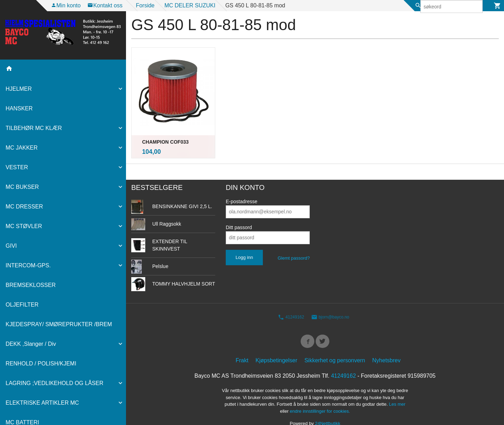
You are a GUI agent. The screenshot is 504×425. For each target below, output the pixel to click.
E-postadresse (241, 187)
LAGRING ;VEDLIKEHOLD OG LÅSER (54, 383)
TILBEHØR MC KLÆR (34, 128)
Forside (145, 5)
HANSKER (19, 108)
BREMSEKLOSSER (31, 285)
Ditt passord (239, 213)
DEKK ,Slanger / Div (31, 344)
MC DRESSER (24, 207)
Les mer (397, 392)
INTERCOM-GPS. (28, 265)
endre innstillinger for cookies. (320, 399)
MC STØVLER (24, 226)
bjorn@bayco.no (330, 303)
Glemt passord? (294, 244)
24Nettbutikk (328, 411)
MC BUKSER (22, 187)
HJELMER (19, 89)
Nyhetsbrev (387, 348)
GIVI (11, 246)
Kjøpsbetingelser (276, 348)
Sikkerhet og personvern (335, 348)
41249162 (291, 303)
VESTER (17, 167)
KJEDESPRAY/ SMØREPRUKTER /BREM (59, 324)
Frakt (242, 348)
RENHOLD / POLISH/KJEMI (41, 364)
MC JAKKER (22, 148)
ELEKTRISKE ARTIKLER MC (42, 403)
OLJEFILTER (22, 305)
